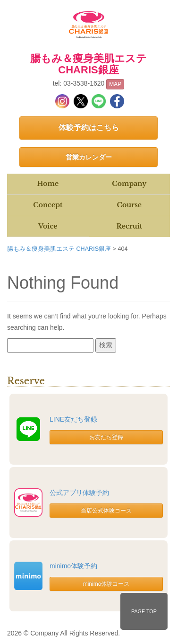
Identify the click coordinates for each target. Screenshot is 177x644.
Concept (48, 205)
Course (129, 205)
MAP (115, 84)
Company (129, 184)
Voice (48, 226)
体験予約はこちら (89, 128)
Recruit (129, 226)
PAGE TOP (144, 611)
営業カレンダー (89, 157)
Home (48, 184)
